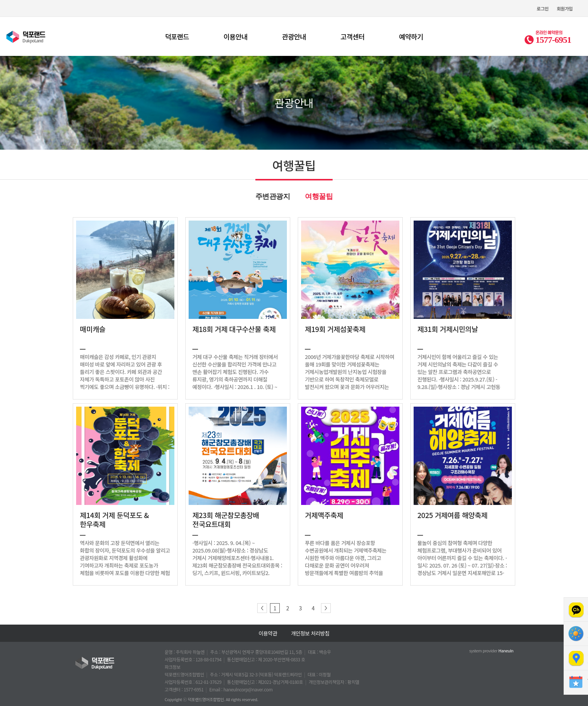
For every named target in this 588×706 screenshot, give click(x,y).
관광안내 (294, 36)
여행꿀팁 (319, 196)
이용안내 (235, 36)
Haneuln (506, 650)
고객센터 (352, 36)
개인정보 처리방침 (310, 633)
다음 (326, 608)
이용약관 (268, 633)
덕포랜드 (177, 36)
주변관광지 (273, 196)
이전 (262, 608)
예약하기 (411, 36)
